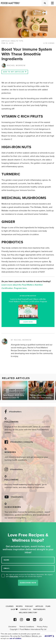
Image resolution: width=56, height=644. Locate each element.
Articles (39, 606)
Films (48, 606)
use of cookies (15, 638)
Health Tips (17, 41)
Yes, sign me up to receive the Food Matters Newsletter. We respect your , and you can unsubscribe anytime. (29, 575)
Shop (14, 609)
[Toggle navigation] (52, 3)
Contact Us (25, 609)
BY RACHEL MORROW (21, 340)
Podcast (29, 606)
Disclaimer (12, 627)
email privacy (14, 576)
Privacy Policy (42, 627)
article (6, 41)
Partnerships (39, 609)
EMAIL (7, 568)
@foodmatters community (22, 442)
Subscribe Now (28, 583)
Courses (10, 606)
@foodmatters (15, 412)
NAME (6, 560)
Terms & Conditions (27, 627)
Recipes (19, 606)
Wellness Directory (28, 613)
